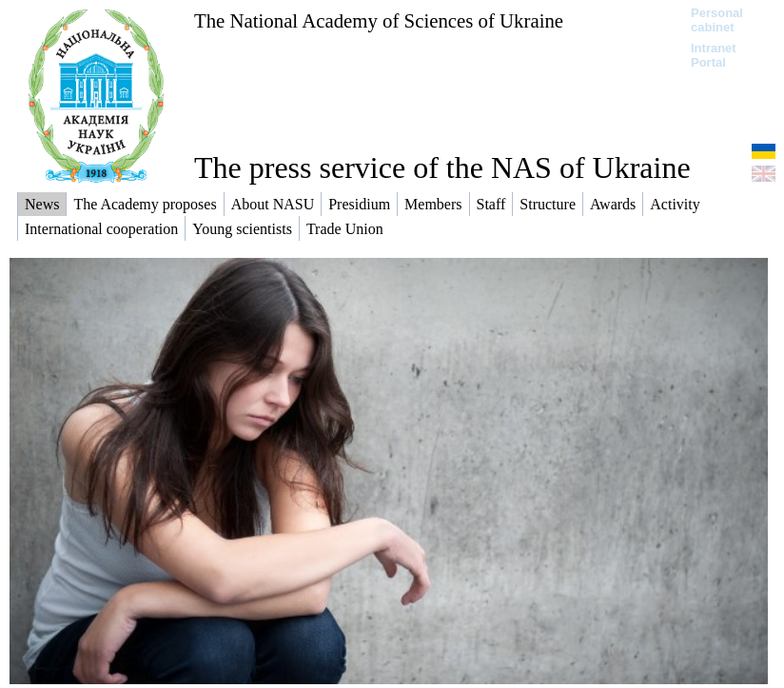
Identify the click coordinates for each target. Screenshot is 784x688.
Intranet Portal (714, 55)
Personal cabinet (717, 20)
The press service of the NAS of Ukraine (442, 167)
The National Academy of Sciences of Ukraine (379, 20)
